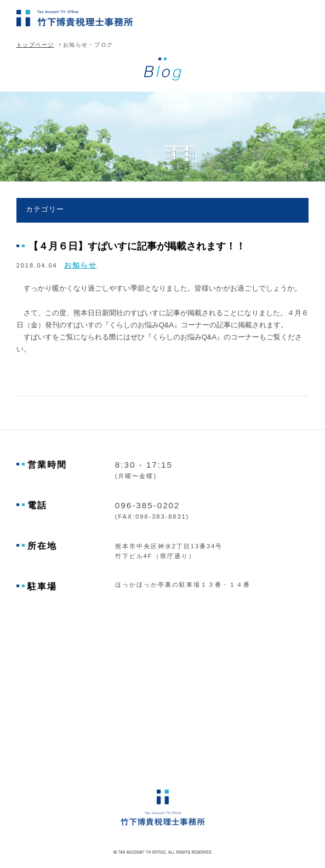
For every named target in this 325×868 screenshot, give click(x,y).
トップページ (35, 45)
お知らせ (81, 265)
